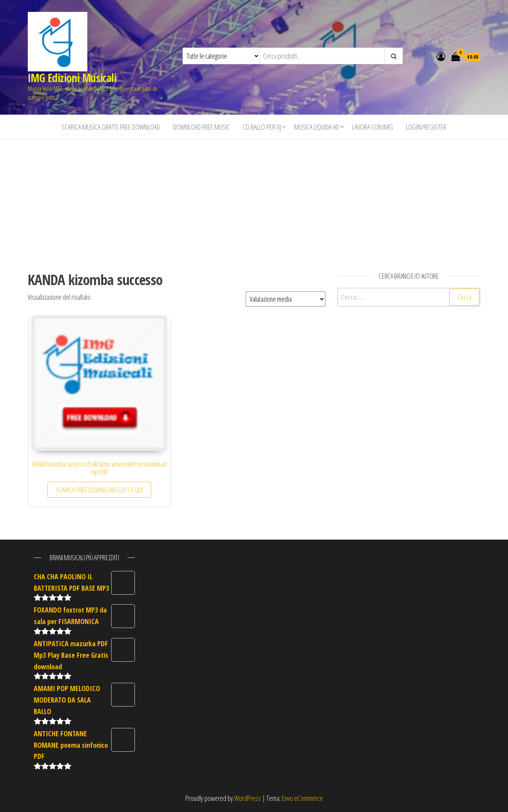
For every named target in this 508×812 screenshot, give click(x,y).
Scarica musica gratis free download (111, 127)
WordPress (248, 798)
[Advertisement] (254, 199)
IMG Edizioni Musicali (72, 78)
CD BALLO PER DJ (262, 127)
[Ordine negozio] (286, 299)
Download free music (201, 127)
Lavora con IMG (372, 127)
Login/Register (426, 127)
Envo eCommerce (302, 798)
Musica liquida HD (317, 127)
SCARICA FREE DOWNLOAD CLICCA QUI (99, 490)
